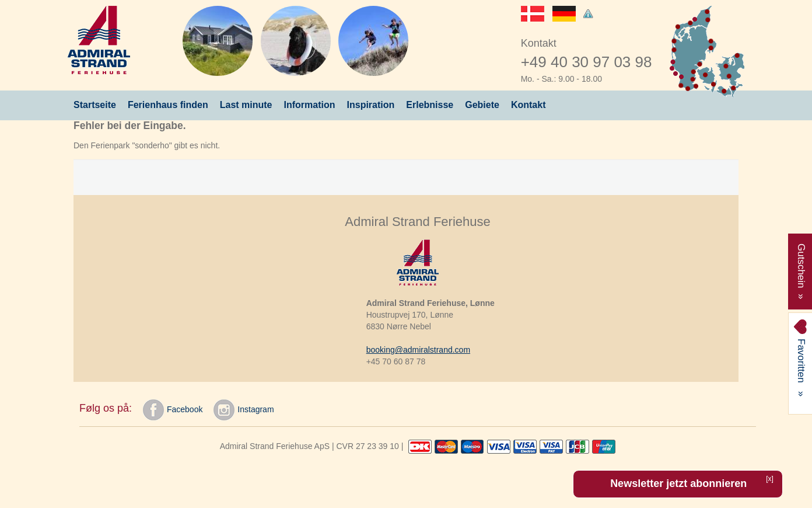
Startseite (95, 105)
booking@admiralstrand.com (418, 350)
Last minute (246, 105)
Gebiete (482, 105)
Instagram (244, 410)
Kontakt (528, 105)
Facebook (173, 410)
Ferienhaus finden (168, 105)
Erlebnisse (430, 105)
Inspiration (371, 105)
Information (310, 105)
